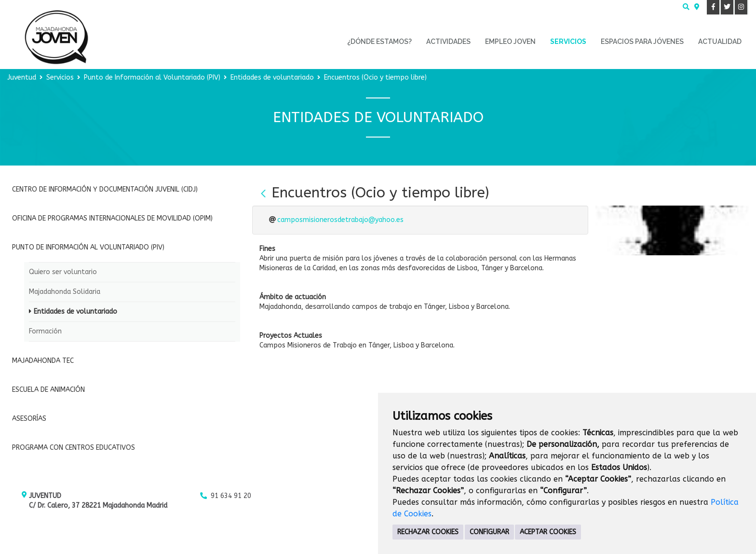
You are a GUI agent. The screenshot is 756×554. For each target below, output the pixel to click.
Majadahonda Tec (43, 361)
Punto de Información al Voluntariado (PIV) (152, 77)
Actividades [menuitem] (448, 42)
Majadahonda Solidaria (65, 292)
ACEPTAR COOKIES (548, 532)
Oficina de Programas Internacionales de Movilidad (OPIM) (112, 218)
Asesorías (29, 419)
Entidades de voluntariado (272, 77)
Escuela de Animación (48, 390)
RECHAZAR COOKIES (428, 532)
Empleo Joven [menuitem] (510, 42)
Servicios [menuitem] (568, 42)
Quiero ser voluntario (63, 272)
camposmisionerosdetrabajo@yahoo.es (340, 220)
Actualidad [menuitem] (720, 42)
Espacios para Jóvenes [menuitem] (642, 42)
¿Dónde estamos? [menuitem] (379, 42)
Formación (45, 331)
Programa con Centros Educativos (74, 448)
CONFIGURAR (489, 532)
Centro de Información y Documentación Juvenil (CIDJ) (105, 189)
